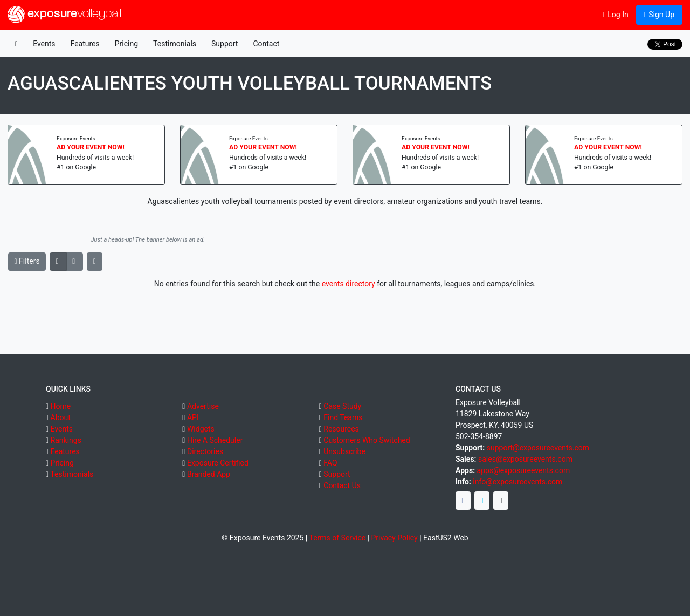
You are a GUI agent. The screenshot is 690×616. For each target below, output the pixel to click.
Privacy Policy (395, 538)
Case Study (342, 406)
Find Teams (343, 417)
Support (225, 44)
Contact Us (342, 485)
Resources (341, 429)
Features (85, 44)
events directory (349, 284)
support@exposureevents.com (538, 448)
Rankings (66, 440)
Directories (205, 451)
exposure (64, 15)
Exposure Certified (218, 463)
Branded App (209, 474)
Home (61, 406)
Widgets (201, 429)
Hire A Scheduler (215, 440)
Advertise (203, 406)
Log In (616, 15)
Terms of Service (337, 538)
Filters (27, 261)
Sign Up (659, 15)
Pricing (126, 44)
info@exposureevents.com (517, 482)
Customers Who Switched (367, 440)
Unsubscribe (344, 451)
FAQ (330, 463)
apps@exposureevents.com (524, 470)
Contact (266, 44)
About (61, 417)
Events (44, 44)
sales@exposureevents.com (525, 459)
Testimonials (175, 44)
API (193, 417)
